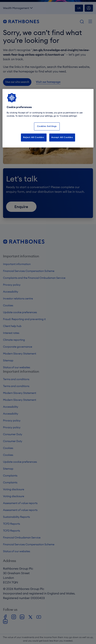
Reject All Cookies (34, 137)
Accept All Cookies (62, 137)
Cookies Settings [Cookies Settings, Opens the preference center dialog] (47, 126)
